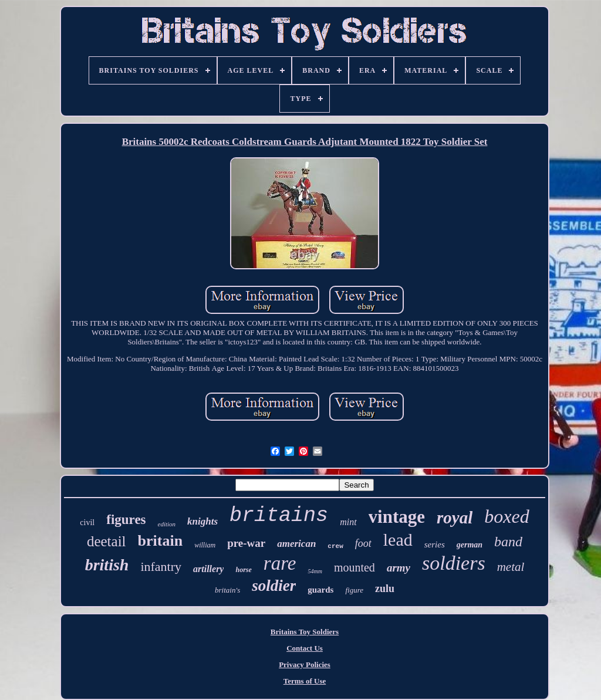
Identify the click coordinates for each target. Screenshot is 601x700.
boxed (507, 516)
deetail (107, 541)
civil (87, 523)
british (107, 565)
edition (167, 524)
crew (335, 546)
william (205, 545)
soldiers (454, 563)
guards (320, 590)
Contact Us (305, 648)
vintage (397, 517)
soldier (274, 586)
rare (280, 563)
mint (348, 522)
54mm (315, 571)
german (470, 545)
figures (126, 520)
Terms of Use (305, 681)
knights (202, 521)
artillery (208, 569)
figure (354, 590)
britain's (227, 590)
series (435, 545)
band (508, 542)
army (399, 568)
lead (398, 540)
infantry (161, 567)
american (296, 544)
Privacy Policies (305, 665)
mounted (354, 567)
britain (161, 541)
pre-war (246, 543)
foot (363, 543)
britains (279, 516)
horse (243, 570)
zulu (385, 589)
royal (455, 518)
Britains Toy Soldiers (305, 632)
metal (511, 567)
